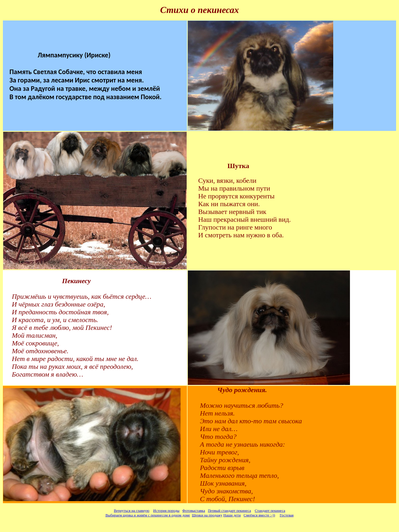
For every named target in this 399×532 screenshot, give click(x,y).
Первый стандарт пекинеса (229, 511)
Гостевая (286, 515)
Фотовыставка (194, 511)
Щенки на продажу (207, 515)
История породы (166, 511)
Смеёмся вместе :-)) (259, 515)
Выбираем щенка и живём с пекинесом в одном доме (148, 515)
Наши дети (232, 515)
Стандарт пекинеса (270, 511)
